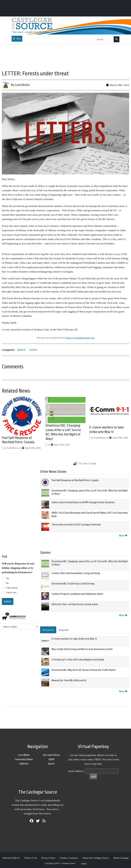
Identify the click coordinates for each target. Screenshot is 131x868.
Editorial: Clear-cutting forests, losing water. (75, 604)
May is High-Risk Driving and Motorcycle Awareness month (82, 649)
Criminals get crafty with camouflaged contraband (78, 660)
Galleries (24, 764)
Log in (84, 863)
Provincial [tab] (48, 630)
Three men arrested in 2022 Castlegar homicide (76, 525)
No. (8, 583)
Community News (24, 759)
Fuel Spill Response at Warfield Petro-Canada (75, 480)
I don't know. (12, 588)
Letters (33, 350)
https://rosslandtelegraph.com (80, 338)
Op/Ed (51, 759)
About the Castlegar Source (96, 858)
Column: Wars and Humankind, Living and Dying (76, 573)
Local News (24, 755)
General (21, 350)
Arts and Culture (51, 755)
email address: (76, 771)
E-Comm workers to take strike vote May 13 (74, 639)
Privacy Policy (48, 858)
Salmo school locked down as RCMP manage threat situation (83, 502)
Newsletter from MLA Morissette (69, 680)
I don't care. (11, 592)
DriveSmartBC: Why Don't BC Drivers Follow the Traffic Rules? (84, 670)
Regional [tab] (64, 630)
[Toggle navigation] (17, 39)
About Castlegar (121, 858)
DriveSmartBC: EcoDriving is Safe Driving (73, 584)
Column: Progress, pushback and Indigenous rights (77, 594)
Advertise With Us (11, 858)
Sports (51, 764)
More (123, 536)
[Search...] (105, 39)
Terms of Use (31, 858)
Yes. (8, 578)
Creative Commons (69, 858)
